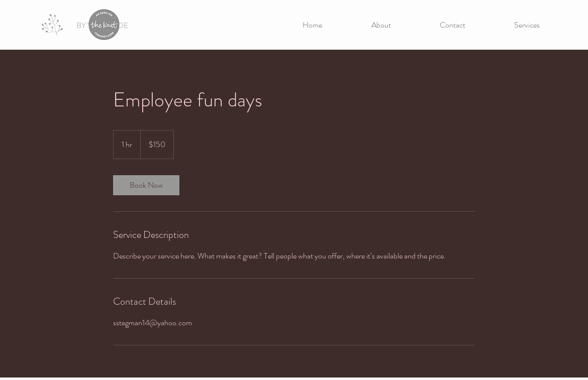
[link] (146, 185)
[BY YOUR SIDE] (102, 26)
